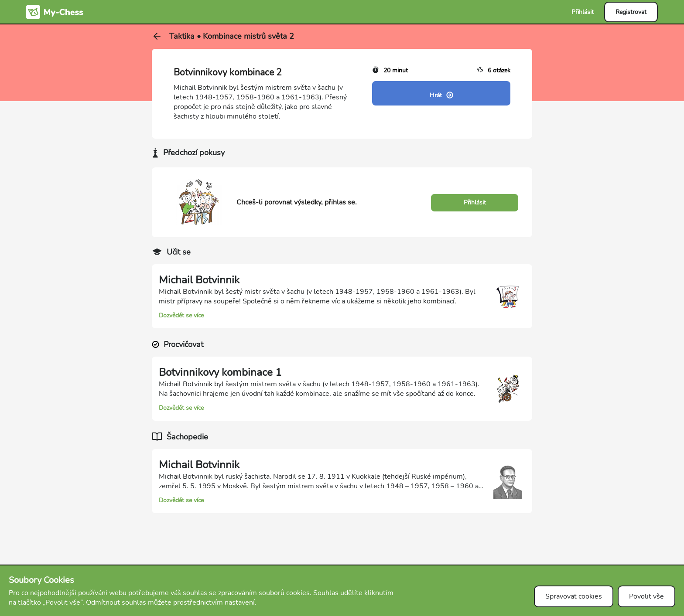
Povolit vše (646, 596)
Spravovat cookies (574, 596)
